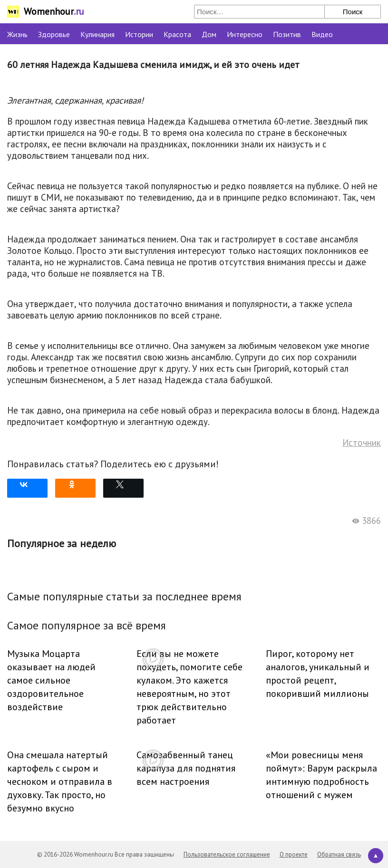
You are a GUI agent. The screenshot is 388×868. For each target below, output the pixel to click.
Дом (209, 34)
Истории (139, 34)
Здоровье (54, 34)
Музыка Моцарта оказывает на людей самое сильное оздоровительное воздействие (51, 680)
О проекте (294, 854)
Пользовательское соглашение (227, 854)
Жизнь (17, 34)
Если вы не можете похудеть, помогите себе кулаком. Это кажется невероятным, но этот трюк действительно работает (189, 687)
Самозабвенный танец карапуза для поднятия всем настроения (186, 768)
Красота (177, 34)
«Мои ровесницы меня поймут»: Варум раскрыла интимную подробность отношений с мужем (321, 775)
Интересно (245, 34)
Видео (322, 34)
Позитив (287, 34)
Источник (362, 443)
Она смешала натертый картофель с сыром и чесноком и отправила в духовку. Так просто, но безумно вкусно (60, 781)
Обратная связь (339, 854)
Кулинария (97, 34)
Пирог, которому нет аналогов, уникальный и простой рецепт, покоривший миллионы (318, 674)
